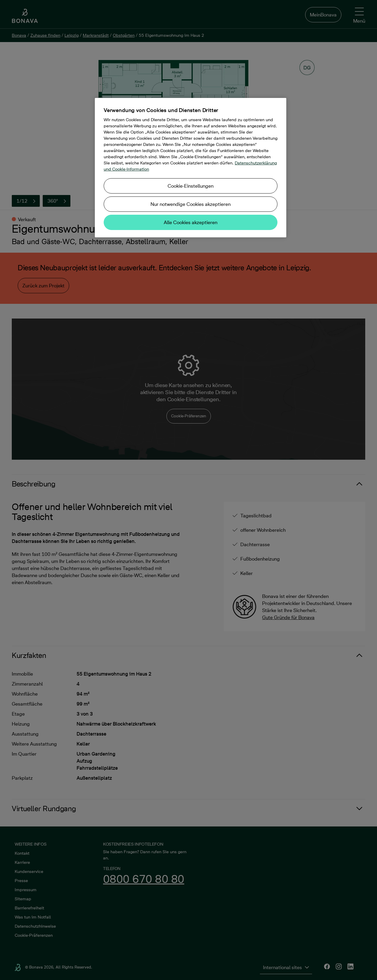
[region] (191, 168)
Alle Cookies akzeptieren (191, 222)
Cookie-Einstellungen (191, 186)
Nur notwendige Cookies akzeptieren (191, 204)
